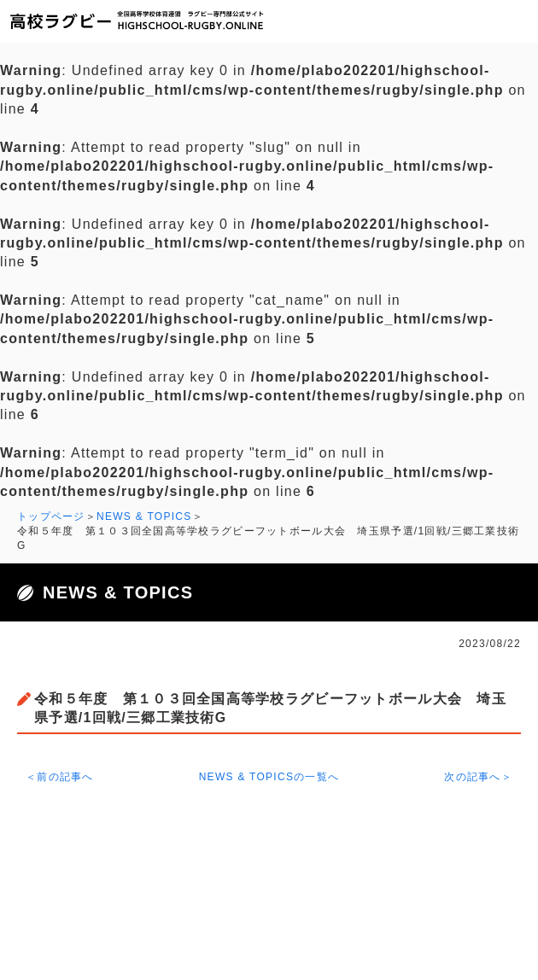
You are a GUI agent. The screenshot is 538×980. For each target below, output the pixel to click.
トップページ (51, 516)
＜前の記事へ (60, 777)
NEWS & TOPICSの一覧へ (269, 777)
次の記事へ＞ (478, 777)
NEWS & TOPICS (144, 516)
